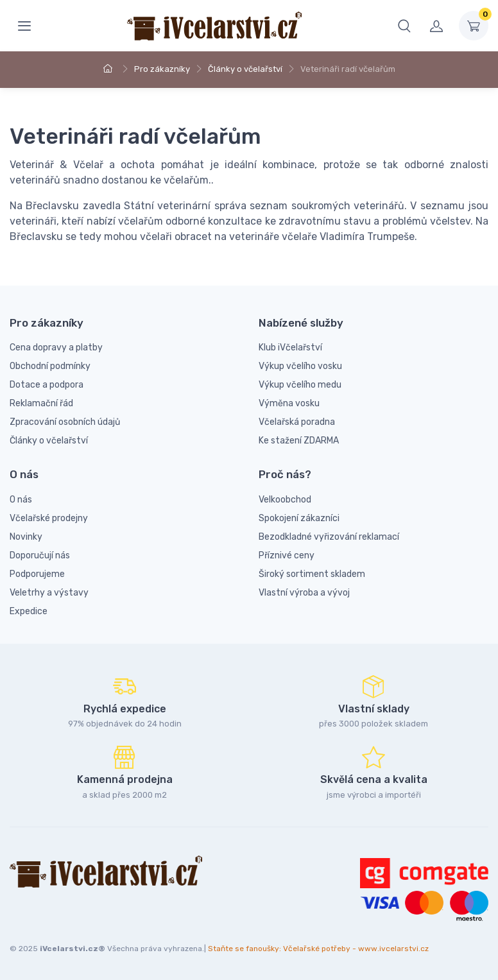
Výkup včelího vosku (300, 366)
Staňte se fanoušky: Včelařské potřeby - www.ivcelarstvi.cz (318, 949)
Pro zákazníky (162, 69)
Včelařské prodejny (49, 518)
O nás (21, 500)
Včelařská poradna (297, 422)
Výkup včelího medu (300, 385)
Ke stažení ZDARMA (299, 441)
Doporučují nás (40, 555)
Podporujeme (37, 574)
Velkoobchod (285, 500)
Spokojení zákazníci (299, 518)
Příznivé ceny (287, 555)
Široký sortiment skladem (312, 574)
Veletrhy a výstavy (49, 593)
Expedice (29, 611)
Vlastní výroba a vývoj (304, 593)
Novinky (26, 537)
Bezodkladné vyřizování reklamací (329, 537)
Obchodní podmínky (50, 366)
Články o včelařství (245, 69)
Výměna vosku (289, 403)
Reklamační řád (41, 403)
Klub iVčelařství (290, 348)
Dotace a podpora (47, 385)
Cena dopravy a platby (56, 348)
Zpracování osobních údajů (65, 422)
